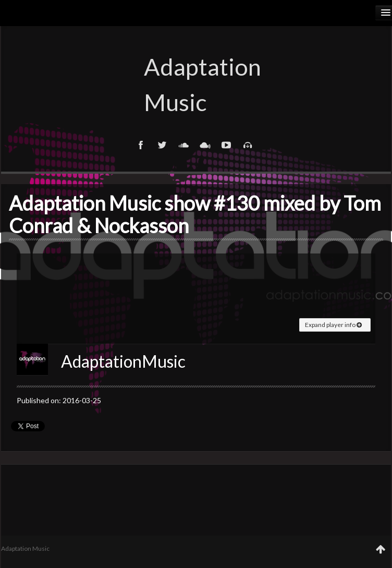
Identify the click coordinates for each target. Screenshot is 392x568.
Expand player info (333, 325)
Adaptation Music (196, 84)
